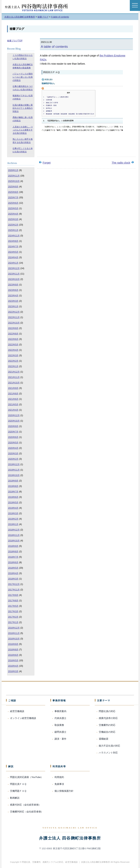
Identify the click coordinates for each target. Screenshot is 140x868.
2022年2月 (13, 361)
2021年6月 (13, 399)
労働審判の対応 (107, 725)
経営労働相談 (17, 711)
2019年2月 (13, 519)
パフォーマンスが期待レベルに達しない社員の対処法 (23, 77)
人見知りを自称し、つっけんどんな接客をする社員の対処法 (23, 130)
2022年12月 (14, 312)
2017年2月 (13, 617)
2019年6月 (13, 497)
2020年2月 (13, 459)
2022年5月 (13, 345)
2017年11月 (14, 590)
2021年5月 (13, 404)
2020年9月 (13, 426)
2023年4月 (13, 296)
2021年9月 (13, 388)
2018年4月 (13, 573)
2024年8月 (13, 241)
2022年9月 (13, 328)
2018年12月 (14, 530)
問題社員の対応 (107, 711)
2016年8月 (13, 650)
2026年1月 (13, 170)
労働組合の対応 (107, 732)
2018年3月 (13, 579)
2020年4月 (13, 448)
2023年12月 (14, 268)
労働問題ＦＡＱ (18, 791)
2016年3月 (13, 671)
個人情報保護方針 (64, 791)
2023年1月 (13, 306)
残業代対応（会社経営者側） (25, 805)
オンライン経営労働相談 (23, 718)
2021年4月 (13, 410)
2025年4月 (13, 214)
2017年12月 (14, 584)
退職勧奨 (104, 739)
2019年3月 (13, 513)
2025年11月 (14, 176)
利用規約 (59, 777)
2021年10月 (14, 383)
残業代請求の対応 (108, 718)
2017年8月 (13, 601)
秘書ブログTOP (15, 41)
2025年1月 (13, 230)
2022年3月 (13, 355)
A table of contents (54, 47)
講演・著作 (60, 739)
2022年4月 (13, 350)
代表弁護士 (60, 718)
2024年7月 (13, 247)
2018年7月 (13, 557)
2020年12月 (14, 415)
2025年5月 (13, 208)
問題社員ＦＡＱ (18, 784)
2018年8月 (13, 552)
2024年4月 (13, 257)
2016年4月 (13, 666)
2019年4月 (13, 508)
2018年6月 (13, 562)
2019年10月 (14, 475)
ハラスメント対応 (108, 753)
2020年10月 (14, 421)
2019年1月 (13, 524)
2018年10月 (14, 541)
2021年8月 (13, 394)
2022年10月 (14, 323)
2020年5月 (13, 443)
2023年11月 (14, 274)
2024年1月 (13, 263)
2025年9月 (13, 187)
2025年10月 (14, 181)
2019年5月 (13, 503)
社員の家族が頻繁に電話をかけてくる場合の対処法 (23, 108)
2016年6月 (13, 655)
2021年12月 (14, 372)
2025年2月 (13, 225)
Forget (47, 163)
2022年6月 (13, 339)
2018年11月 (14, 535)
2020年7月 (13, 432)
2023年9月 (13, 285)
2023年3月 (13, 301)
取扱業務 (59, 725)
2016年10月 (14, 639)
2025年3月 (13, 219)
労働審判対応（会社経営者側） (27, 812)
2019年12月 (14, 464)
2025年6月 (13, 203)
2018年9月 (13, 546)
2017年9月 (13, 595)
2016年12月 (14, 628)
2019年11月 (14, 470)
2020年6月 (13, 437)
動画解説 (15, 798)
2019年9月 (13, 481)
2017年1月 (13, 622)
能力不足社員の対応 (109, 746)
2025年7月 (13, 198)
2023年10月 (14, 279)
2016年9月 (13, 644)
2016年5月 (13, 660)
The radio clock (121, 163)
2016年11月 (14, 633)
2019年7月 (13, 492)
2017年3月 (13, 611)
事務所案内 (60, 711)
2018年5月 (13, 568)
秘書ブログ (17, 29)
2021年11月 (14, 377)
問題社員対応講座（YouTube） (27, 777)
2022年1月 (13, 366)
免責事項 (59, 784)
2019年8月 (13, 486)
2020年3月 (13, 454)
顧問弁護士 (60, 732)
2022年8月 (13, 334)
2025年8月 (13, 192)
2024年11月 (14, 236)
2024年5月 (13, 252)
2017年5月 (13, 606)
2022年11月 (14, 317)
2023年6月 (13, 290)
